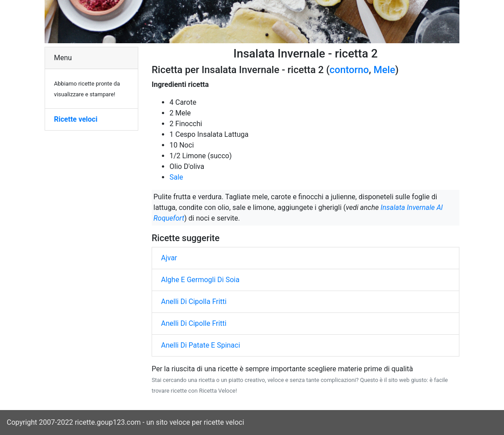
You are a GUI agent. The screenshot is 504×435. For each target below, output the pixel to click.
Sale (176, 177)
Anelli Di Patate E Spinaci (200, 345)
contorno (349, 70)
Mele (384, 70)
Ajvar (169, 258)
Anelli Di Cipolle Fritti (194, 323)
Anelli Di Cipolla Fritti (194, 302)
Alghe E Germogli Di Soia (200, 280)
